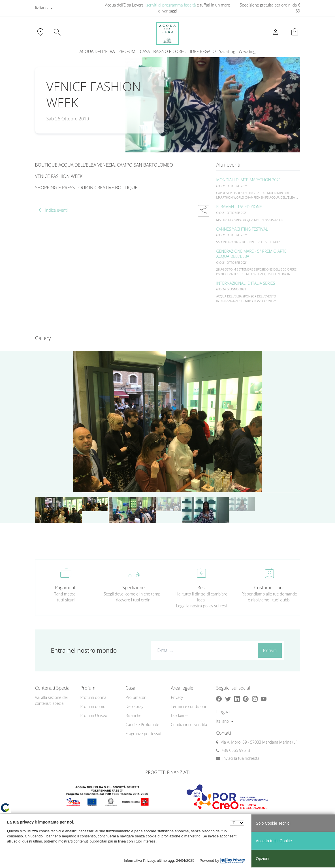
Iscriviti (270, 650)
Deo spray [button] (134, 706)
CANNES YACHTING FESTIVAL (242, 229)
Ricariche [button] (133, 715)
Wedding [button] (247, 51)
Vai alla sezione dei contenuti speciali (51, 700)
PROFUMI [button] (127, 51)
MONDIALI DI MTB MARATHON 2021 (248, 180)
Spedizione (134, 588)
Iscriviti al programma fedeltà (171, 5)
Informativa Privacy (139, 860)
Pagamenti (66, 588)
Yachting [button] (227, 51)
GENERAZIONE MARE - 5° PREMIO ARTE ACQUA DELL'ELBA (251, 254)
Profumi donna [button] (93, 697)
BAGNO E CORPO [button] (170, 51)
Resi (201, 588)
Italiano (41, 8)
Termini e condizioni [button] (188, 706)
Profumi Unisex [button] (93, 715)
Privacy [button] (177, 697)
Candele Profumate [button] (142, 725)
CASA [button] (145, 51)
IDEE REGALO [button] (203, 51)
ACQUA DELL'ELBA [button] (97, 51)
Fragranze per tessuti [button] (144, 734)
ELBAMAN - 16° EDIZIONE (239, 207)
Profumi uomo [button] (93, 706)
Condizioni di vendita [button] (189, 725)
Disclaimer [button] (180, 715)
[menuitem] (227, 51)
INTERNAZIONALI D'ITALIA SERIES (246, 283)
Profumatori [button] (136, 697)
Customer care (269, 588)
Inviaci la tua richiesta (241, 758)
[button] (204, 211)
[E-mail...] (203, 650)
